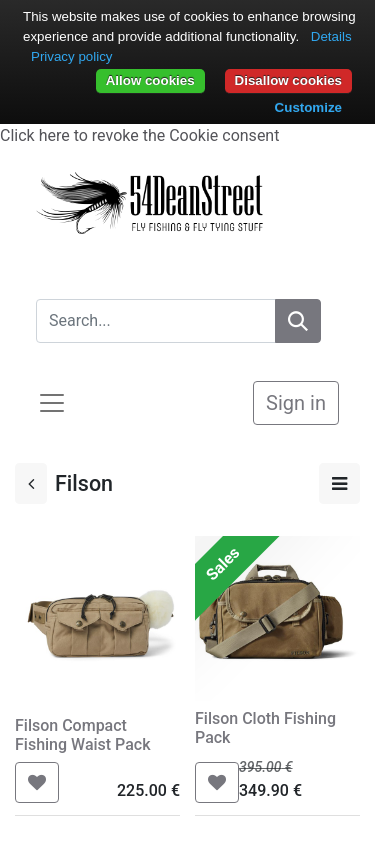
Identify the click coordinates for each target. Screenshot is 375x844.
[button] (37, 782)
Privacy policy (71, 56)
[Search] (298, 321)
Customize (308, 107)
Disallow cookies (288, 80)
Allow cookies (150, 80)
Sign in (296, 403)
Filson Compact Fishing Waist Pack (83, 735)
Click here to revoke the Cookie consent (139, 135)
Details (331, 36)
